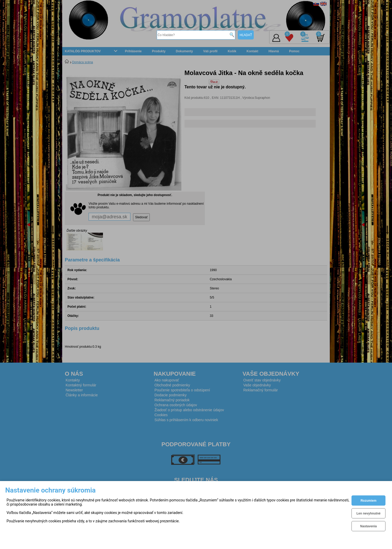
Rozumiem (369, 501)
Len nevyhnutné (368, 513)
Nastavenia (368, 526)
